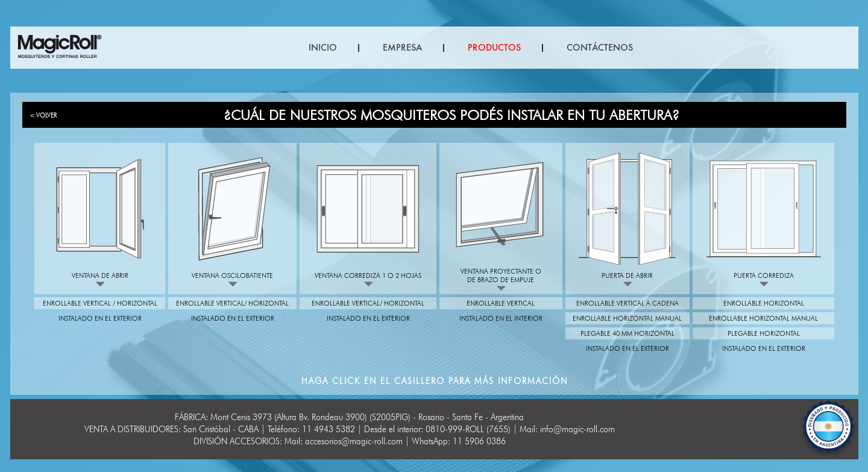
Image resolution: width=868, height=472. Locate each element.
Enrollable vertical (501, 303)
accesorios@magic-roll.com (354, 441)
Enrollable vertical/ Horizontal (232, 303)
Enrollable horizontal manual (627, 318)
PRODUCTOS (494, 47)
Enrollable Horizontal (764, 303)
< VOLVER (43, 115)
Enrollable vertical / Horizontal (100, 303)
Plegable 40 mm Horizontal (627, 333)
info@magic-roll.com (577, 429)
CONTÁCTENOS (600, 47)
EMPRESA (402, 47)
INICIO (323, 47)
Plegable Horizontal (764, 333)
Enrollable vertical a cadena (627, 303)
